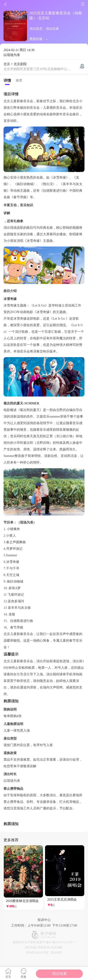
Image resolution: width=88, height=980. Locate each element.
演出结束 (59, 974)
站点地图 (57, 947)
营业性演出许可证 (37, 953)
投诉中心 (44, 920)
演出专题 (31, 947)
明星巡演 (44, 947)
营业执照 (56, 953)
